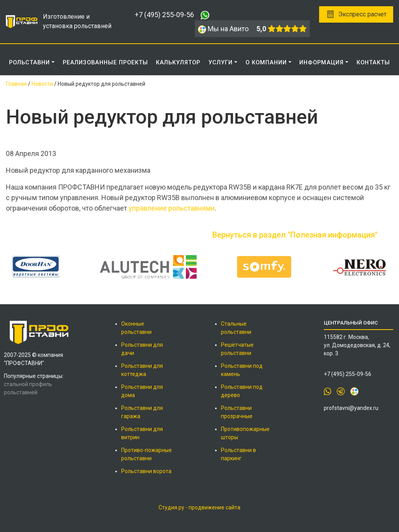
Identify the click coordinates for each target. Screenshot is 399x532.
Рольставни (29, 62)
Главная (17, 84)
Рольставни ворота (146, 471)
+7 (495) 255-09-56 (164, 15)
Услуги (221, 62)
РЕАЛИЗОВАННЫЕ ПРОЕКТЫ (105, 62)
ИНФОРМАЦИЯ (321, 62)
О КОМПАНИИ (266, 62)
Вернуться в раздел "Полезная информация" (295, 235)
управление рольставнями (172, 208)
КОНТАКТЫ (373, 62)
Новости (42, 84)
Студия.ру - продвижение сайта (199, 507)
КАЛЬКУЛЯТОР (178, 62)
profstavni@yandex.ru (351, 408)
